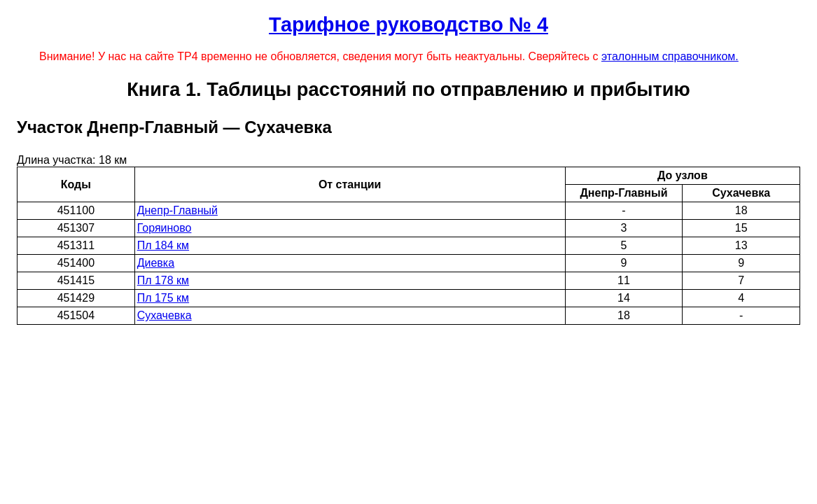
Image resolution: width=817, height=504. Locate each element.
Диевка (156, 263)
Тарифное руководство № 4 (408, 24)
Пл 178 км (163, 280)
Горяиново (165, 228)
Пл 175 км (163, 298)
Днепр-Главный (177, 210)
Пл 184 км (163, 245)
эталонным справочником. (670, 56)
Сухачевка (165, 315)
